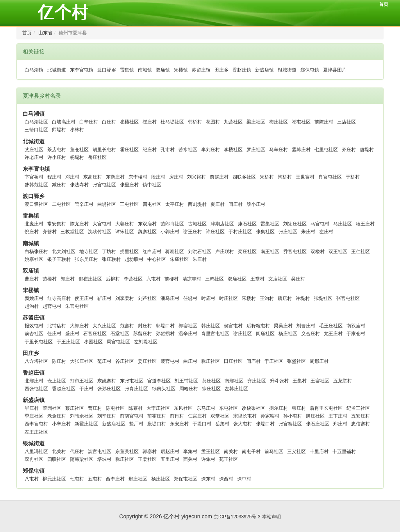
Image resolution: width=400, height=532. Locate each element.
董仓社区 (79, 150)
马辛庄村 (279, 150)
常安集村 (57, 224)
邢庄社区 (138, 479)
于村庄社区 (240, 232)
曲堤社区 (107, 204)
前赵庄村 (219, 177)
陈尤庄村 (79, 224)
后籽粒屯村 (258, 326)
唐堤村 (367, 150)
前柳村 (171, 279)
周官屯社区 (118, 342)
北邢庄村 (34, 381)
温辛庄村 (188, 334)
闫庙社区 (265, 334)
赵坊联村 (134, 259)
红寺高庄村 (59, 298)
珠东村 (208, 479)
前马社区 (274, 452)
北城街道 (57, 70)
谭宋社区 (125, 232)
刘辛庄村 (107, 416)
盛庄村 (72, 334)
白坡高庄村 (64, 122)
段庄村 (158, 177)
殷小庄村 (256, 204)
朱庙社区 (179, 259)
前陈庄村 (324, 122)
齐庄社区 (257, 381)
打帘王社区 (82, 381)
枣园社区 (93, 342)
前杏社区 (34, 334)
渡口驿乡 (107, 70)
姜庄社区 (147, 361)
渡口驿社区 (36, 204)
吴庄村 (298, 279)
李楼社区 (233, 150)
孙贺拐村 (165, 334)
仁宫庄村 (197, 416)
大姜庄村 (125, 224)
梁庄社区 (256, 122)
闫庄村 (236, 204)
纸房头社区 (164, 389)
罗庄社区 (256, 150)
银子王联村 (59, 259)
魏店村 (285, 298)
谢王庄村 (193, 232)
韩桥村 (195, 122)
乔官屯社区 (295, 252)
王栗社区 (147, 459)
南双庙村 (356, 326)
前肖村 (177, 416)
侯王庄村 (84, 298)
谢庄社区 (243, 334)
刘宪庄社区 (295, 224)
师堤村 (59, 130)
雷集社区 (270, 224)
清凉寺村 (192, 279)
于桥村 (353, 177)
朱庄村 (308, 232)
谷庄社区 (125, 361)
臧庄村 (59, 185)
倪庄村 (32, 232)
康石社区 (247, 224)
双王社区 (338, 252)
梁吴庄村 (283, 326)
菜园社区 (52, 408)
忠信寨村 (361, 424)
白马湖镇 (34, 70)
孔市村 (168, 150)
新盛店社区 (114, 424)
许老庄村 (34, 157)
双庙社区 (237, 279)
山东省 (45, 33)
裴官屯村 (170, 361)
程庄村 (54, 177)
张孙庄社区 (109, 389)
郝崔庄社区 (90, 279)
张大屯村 (243, 424)
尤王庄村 (333, 334)
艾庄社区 (34, 150)
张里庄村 (129, 185)
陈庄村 (59, 361)
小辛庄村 (61, 424)
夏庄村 (218, 204)
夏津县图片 (335, 70)
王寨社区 (320, 381)
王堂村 (257, 279)
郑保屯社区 (186, 479)
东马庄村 (206, 408)
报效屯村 (34, 326)
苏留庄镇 (201, 70)
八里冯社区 (36, 452)
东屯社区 (229, 408)
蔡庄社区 (75, 408)
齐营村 (50, 232)
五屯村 (95, 479)
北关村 (59, 452)
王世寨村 (305, 177)
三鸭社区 (214, 279)
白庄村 (109, 122)
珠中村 (244, 479)
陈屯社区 (115, 408)
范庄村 (104, 361)
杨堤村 (77, 157)
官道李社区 (159, 381)
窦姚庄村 (34, 298)
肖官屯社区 (330, 177)
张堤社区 (323, 298)
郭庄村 (68, 279)
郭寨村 (150, 452)
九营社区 (233, 122)
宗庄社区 (211, 389)
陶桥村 (285, 177)
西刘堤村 (197, 204)
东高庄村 (93, 177)
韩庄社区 (211, 326)
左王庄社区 (36, 432)
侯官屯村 (233, 326)
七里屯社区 (326, 150)
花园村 (213, 122)
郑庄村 (340, 424)
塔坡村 (104, 459)
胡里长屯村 (104, 150)
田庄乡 (221, 70)
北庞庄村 (34, 224)
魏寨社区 (147, 232)
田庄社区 (233, 361)
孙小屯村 (293, 416)
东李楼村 (138, 177)
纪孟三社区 (358, 408)
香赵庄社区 (64, 389)
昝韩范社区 (36, 185)
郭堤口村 (165, 326)
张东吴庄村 (86, 259)
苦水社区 (188, 150)
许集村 (208, 459)
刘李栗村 (125, 298)
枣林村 (77, 130)
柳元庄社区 (54, 479)
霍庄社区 (129, 150)
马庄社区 (343, 224)
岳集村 (222, 424)
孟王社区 (211, 452)
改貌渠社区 (254, 408)
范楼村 (50, 279)
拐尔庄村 (279, 408)
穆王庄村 (365, 224)
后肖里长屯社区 (326, 408)
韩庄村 (299, 408)
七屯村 (77, 479)
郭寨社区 (188, 326)
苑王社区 (229, 459)
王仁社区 (361, 252)
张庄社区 (288, 232)
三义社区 (296, 452)
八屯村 (32, 479)
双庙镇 (163, 70)
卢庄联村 (225, 252)
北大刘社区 (64, 252)
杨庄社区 (288, 334)
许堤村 (303, 298)
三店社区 (346, 122)
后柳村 (113, 279)
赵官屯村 (52, 306)
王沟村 (267, 298)
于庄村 (86, 389)
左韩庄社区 (236, 389)
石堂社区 (120, 334)
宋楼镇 (181, 70)
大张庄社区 (82, 361)
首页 (384, 4)
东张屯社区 (132, 381)
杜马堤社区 (172, 122)
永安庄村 (179, 424)
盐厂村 (136, 424)
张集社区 (265, 232)
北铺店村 (57, 326)
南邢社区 (234, 381)
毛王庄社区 (331, 326)
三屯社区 (129, 204)
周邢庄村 (319, 361)
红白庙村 (152, 252)
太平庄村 (175, 204)
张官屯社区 (104, 185)
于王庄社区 (68, 342)
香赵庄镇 (242, 70)
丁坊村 (109, 252)
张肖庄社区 (136, 389)
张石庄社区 (318, 424)
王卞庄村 (338, 416)
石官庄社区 (95, 334)
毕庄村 (32, 408)
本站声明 (271, 517)
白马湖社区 (36, 122)
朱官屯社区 (77, 306)
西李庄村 (115, 479)
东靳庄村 (115, 177)
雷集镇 (127, 70)
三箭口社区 (36, 130)
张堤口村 (265, 424)
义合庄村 (311, 334)
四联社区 (57, 459)
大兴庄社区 (104, 326)
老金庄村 (57, 416)
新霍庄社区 (86, 424)
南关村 (231, 452)
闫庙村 (254, 361)
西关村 (190, 459)
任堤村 (190, 298)
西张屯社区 (36, 389)
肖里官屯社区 (215, 334)
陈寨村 (136, 408)
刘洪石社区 (200, 252)
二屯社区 (61, 204)
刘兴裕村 (196, 177)
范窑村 (127, 326)
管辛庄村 (84, 204)
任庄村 (54, 334)
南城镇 (145, 70)
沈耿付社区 (100, 232)
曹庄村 (32, 279)
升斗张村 (279, 381)
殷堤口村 (157, 424)
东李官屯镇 (82, 70)
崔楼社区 (129, 122)
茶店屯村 (57, 150)
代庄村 (77, 452)
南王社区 (270, 252)
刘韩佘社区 (82, 416)
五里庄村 (170, 459)
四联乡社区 (244, 177)
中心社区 (157, 259)
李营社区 (133, 279)
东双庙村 (147, 224)
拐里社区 (129, 252)
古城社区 (197, 224)
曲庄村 (190, 361)
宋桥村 (267, 177)
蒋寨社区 (175, 252)
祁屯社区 (301, 122)
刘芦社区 (147, 298)
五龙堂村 (343, 381)
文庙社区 (278, 279)
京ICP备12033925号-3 (237, 517)
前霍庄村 (157, 416)
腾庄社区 (211, 361)
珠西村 (226, 479)
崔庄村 (150, 122)
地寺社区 (89, 252)
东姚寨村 (107, 381)
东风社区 (183, 408)
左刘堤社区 (146, 342)
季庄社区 (34, 416)
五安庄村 (361, 416)
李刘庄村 (211, 150)
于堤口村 (202, 424)
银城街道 (287, 70)
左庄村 (326, 232)
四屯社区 (152, 204)
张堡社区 (296, 361)
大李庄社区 (158, 408)
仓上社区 (57, 381)
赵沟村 (32, 306)
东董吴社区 (127, 452)
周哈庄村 (189, 389)
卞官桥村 (34, 177)
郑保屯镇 (310, 70)
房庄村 (176, 177)
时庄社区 (229, 298)
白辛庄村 (89, 122)
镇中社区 (152, 185)
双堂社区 (220, 416)
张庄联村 (111, 259)
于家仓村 (356, 334)
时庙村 (208, 298)
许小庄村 (57, 157)
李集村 (190, 452)
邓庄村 (72, 177)
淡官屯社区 (100, 452)
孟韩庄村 (301, 150)
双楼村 (318, 252)
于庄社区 (274, 361)
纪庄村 (150, 150)
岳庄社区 (97, 157)
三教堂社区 (72, 232)
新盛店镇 (264, 70)
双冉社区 (34, 459)
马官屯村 (320, 224)
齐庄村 (349, 150)
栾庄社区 (247, 252)
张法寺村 (79, 185)
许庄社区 (215, 232)
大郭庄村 (79, 326)
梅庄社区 (279, 122)
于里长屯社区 (39, 342)
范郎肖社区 (172, 224)
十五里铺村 (344, 452)
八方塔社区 (36, 361)
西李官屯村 (36, 424)
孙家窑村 (270, 416)
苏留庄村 (143, 334)
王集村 (300, 381)
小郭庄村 (170, 232)
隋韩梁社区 (82, 459)
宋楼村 (249, 298)
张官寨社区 (290, 424)
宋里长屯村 (245, 416)
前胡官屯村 (132, 416)
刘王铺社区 (186, 381)
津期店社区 (222, 224)
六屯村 (154, 279)
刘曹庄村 (306, 326)
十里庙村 (319, 452)
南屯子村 (251, 452)
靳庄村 (104, 298)
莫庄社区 (211, 381)
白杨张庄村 (36, 252)
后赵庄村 (170, 452)
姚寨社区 (34, 259)
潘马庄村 (170, 298)
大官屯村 (102, 224)
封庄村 (145, 326)
